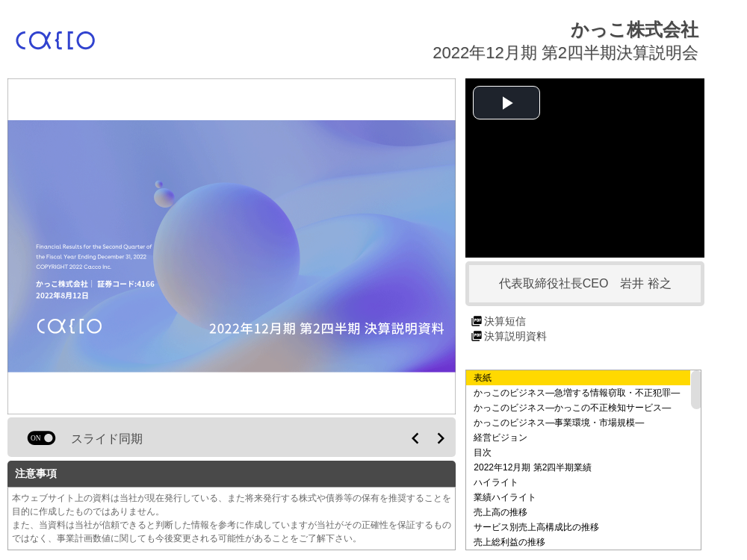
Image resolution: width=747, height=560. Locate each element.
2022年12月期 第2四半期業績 (533, 467)
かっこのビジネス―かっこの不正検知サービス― (572, 408)
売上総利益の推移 (509, 542)
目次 (483, 452)
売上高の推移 (500, 512)
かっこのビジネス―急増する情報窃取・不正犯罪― (577, 393)
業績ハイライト (505, 497)
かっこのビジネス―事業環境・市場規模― (559, 423)
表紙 (483, 378)
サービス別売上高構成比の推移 (536, 527)
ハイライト (496, 482)
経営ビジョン (500, 438)
